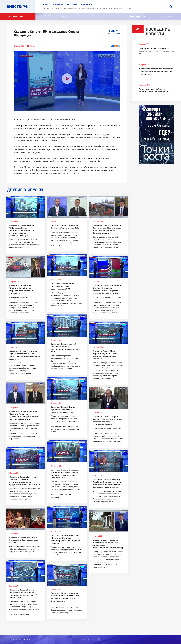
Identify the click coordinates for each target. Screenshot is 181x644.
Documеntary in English (121, 9)
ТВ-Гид (46, 9)
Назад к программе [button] (113, 33)
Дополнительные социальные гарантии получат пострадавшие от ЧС (156, 51)
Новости (47, 4)
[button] (171, 7)
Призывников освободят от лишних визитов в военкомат (154, 90)
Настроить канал (71, 9)
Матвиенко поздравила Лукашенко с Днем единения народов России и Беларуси (156, 71)
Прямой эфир (16, 17)
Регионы (56, 9)
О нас (104, 9)
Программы (72, 4)
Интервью (58, 4)
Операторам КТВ (90, 9)
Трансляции (86, 4)
